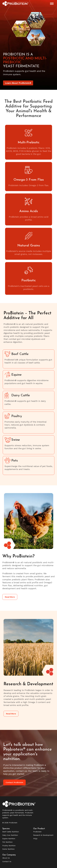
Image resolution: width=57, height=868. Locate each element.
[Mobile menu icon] (52, 4)
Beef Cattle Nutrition (11, 832)
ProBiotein (37, 832)
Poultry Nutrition (9, 846)
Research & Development (43, 835)
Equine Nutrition (9, 839)
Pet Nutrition (7, 842)
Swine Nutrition (8, 849)
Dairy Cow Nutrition (10, 835)
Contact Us (7, 861)
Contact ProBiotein (14, 782)
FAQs (35, 839)
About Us (6, 858)
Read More (10, 597)
